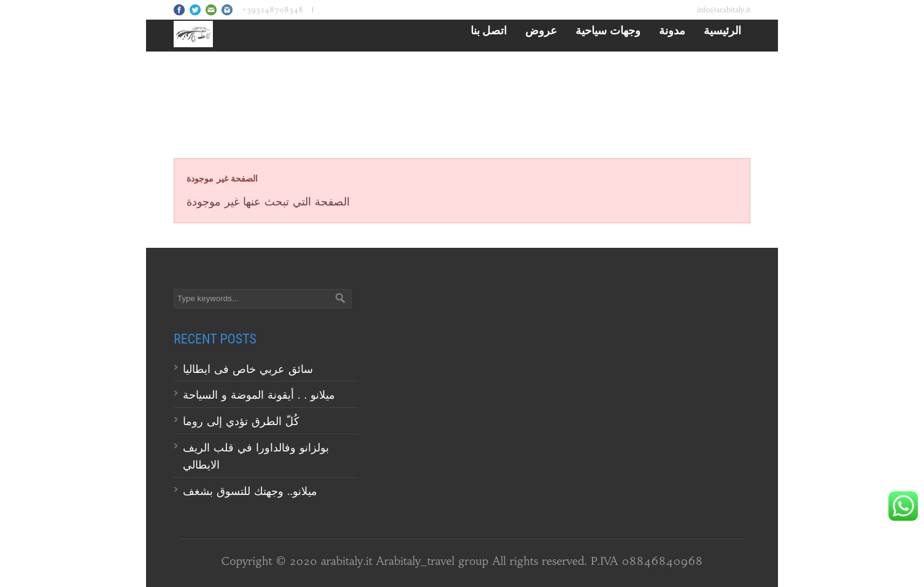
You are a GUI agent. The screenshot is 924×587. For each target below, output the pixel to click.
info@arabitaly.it (724, 10)
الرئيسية (722, 30)
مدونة (672, 30)
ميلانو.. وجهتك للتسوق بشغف (250, 491)
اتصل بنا (489, 30)
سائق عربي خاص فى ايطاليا (248, 369)
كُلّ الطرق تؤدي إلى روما (241, 421)
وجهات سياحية (608, 30)
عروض (541, 30)
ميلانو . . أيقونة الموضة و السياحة (261, 395)
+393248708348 (272, 10)
